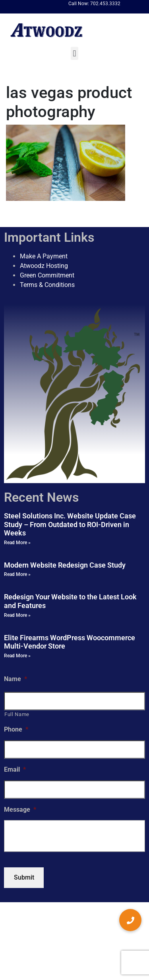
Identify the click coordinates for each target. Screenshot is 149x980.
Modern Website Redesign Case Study (65, 565)
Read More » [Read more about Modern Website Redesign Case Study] (17, 574)
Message (20, 810)
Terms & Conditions (47, 285)
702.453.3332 (105, 4)
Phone (16, 729)
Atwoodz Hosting (44, 266)
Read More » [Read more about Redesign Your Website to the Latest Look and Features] (17, 615)
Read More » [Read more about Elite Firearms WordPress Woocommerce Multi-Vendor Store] (17, 656)
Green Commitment (47, 275)
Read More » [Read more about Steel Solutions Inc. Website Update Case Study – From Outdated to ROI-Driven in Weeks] (17, 543)
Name (15, 679)
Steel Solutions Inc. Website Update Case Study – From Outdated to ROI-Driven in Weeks (70, 524)
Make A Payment (44, 256)
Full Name (17, 715)
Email (15, 769)
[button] (74, 53)
